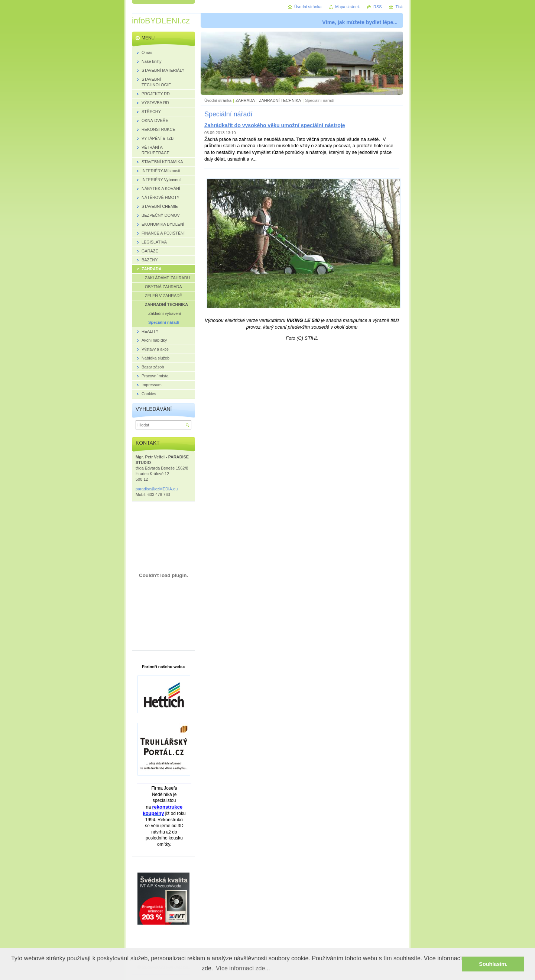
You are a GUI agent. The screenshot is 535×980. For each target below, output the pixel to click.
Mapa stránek (347, 7)
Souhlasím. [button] (493, 964)
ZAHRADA (245, 100)
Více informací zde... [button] (243, 968)
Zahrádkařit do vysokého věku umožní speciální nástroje (275, 125)
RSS (377, 7)
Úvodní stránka (218, 100)
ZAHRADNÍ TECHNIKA (280, 100)
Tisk (399, 7)
